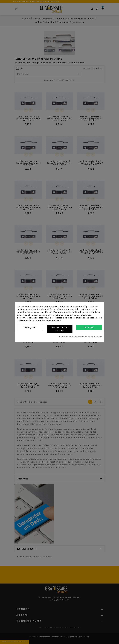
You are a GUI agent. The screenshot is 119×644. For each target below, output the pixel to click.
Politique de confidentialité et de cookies (81, 337)
